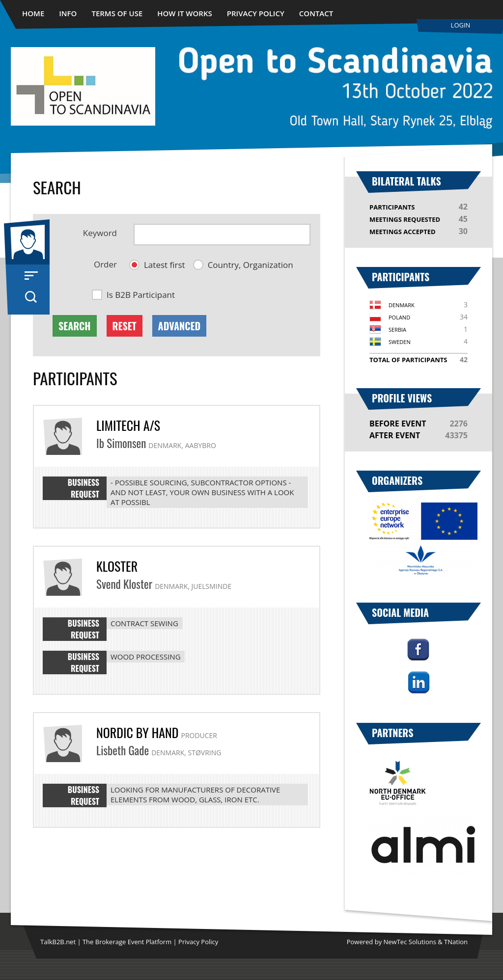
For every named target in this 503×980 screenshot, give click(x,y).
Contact (316, 13)
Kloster (117, 566)
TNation (456, 942)
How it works (185, 13)
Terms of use (117, 13)
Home (33, 13)
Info (68, 13)
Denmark (402, 305)
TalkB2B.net (58, 942)
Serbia (397, 330)
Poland (399, 317)
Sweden (400, 342)
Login (461, 25)
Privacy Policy (256, 13)
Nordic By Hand (137, 732)
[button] (157, 265)
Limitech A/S (128, 425)
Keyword (100, 233)
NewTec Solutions (410, 942)
